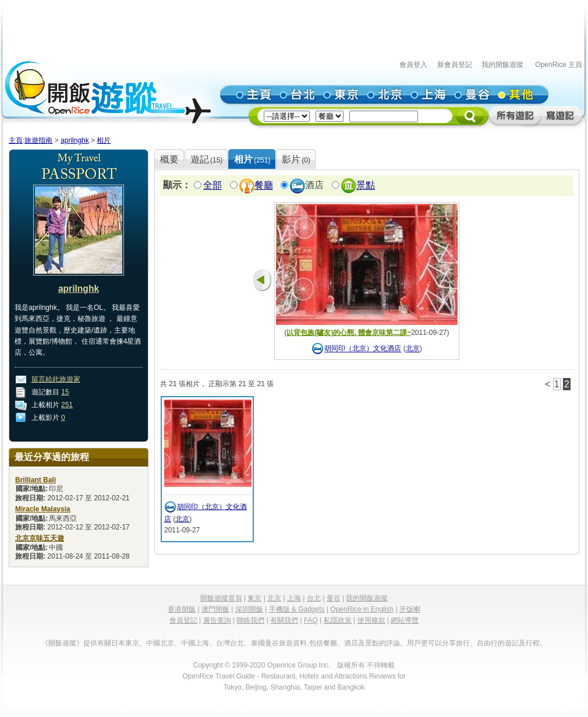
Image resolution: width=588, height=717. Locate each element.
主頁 (16, 140)
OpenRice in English (362, 609)
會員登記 (183, 620)
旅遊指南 (38, 140)
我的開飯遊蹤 (502, 65)
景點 (366, 186)
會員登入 (413, 65)
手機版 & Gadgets (297, 609)
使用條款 (371, 620)
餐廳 (264, 186)
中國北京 (160, 643)
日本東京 (125, 643)
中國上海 (195, 643)
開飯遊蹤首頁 (221, 598)
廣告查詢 (217, 620)
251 (67, 405)
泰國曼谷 (265, 643)
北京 (413, 349)
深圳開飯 (249, 609)
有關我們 (284, 620)
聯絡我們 (250, 620)
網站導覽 (405, 620)
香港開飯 (182, 609)
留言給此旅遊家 (56, 379)
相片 (104, 140)
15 (65, 392)
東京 (254, 598)
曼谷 (334, 598)
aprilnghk (75, 140)
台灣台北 (230, 643)
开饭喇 (410, 609)
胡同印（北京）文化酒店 (363, 349)
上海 (294, 598)
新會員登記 (455, 65)
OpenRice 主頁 (559, 65)
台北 (314, 598)
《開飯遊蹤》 (62, 643)
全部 (212, 186)
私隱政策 (338, 620)
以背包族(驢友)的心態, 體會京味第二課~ (349, 333)
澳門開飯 (215, 609)
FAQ (311, 620)
